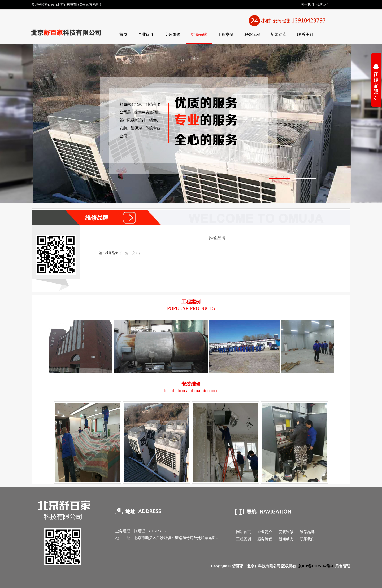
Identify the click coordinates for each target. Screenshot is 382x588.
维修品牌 (199, 34)
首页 (123, 34)
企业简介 (146, 34)
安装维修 (172, 34)
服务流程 (252, 34)
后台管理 (343, 566)
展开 (376, 85)
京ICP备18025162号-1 (316, 566)
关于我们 (307, 5)
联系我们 (322, 5)
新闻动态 (279, 34)
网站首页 (244, 532)
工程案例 (225, 34)
